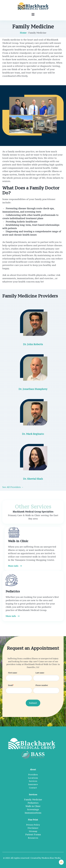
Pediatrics (33, 803)
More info (15, 566)
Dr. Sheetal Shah (33, 479)
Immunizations (33, 813)
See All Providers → (13, 487)
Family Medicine (33, 800)
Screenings (33, 809)
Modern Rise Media (51, 858)
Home (23, 33)
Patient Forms (33, 834)
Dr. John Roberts (33, 344)
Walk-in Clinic (33, 806)
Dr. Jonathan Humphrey (33, 389)
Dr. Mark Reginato (33, 434)
